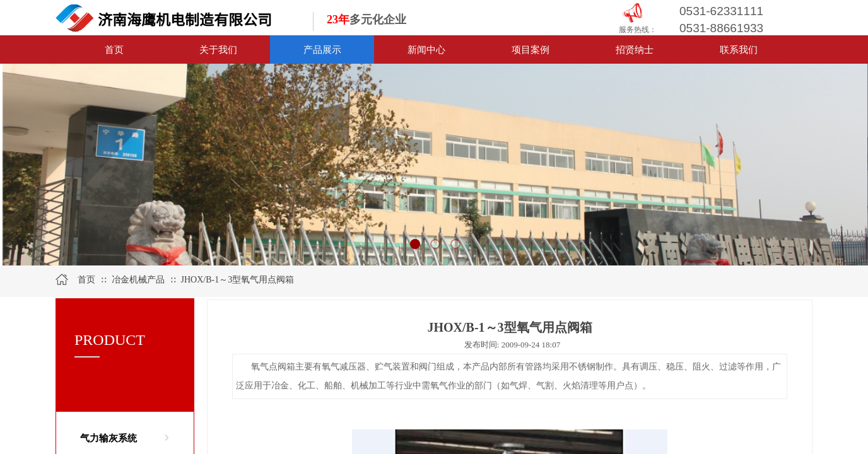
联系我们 (739, 49)
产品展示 (322, 49)
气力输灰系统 (108, 438)
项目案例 (531, 49)
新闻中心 (426, 49)
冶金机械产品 (139, 280)
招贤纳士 (635, 49)
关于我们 (218, 49)
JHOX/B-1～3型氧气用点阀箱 (238, 280)
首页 (114, 49)
